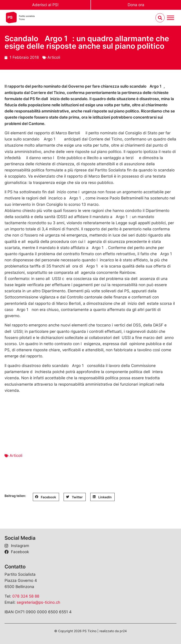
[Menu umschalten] (171, 18)
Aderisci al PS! (45, 5)
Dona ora (136, 5)
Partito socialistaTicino (27, 18)
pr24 (123, 631)
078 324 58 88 (26, 596)
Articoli (54, 57)
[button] (46, 497)
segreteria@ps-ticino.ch (38, 602)
